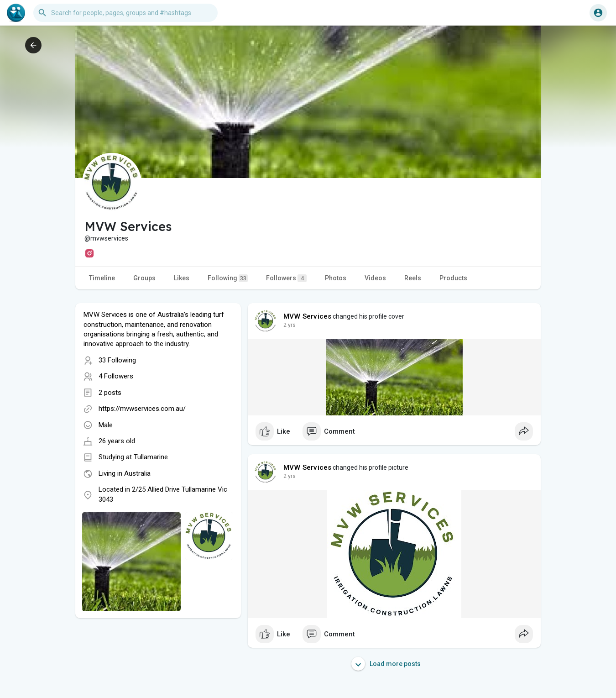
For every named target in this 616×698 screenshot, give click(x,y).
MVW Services (307, 316)
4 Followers (116, 376)
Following (228, 278)
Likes (182, 278)
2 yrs (290, 325)
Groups (144, 278)
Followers (286, 278)
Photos (336, 278)
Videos (375, 278)
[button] (125, 13)
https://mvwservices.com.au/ (142, 409)
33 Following (117, 360)
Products (453, 278)
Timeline (102, 278)
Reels (413, 278)
